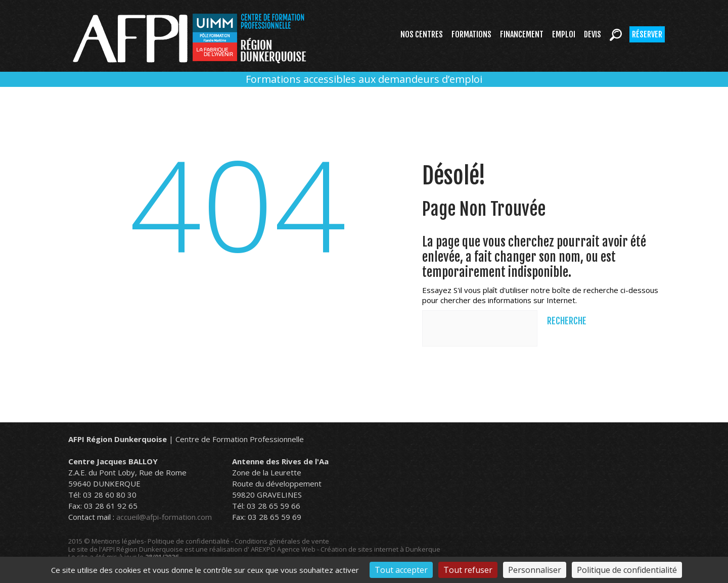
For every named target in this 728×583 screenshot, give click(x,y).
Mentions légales (118, 541)
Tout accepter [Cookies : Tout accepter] (401, 570)
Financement (522, 34)
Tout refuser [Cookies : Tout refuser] (468, 570)
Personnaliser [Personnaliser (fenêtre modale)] (535, 570)
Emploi (564, 34)
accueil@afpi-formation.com (164, 517)
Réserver (647, 34)
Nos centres (422, 34)
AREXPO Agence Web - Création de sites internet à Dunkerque (346, 549)
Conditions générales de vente (282, 541)
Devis (593, 34)
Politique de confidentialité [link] (627, 570)
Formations (471, 34)
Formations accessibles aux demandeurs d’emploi (364, 79)
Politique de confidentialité (189, 541)
